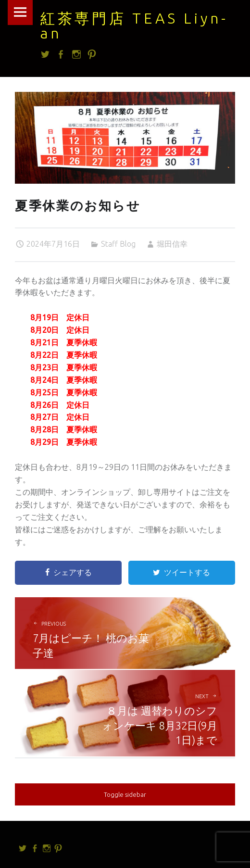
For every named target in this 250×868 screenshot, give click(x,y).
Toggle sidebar (125, 794)
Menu (20, 13)
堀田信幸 (172, 244)
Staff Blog (118, 244)
